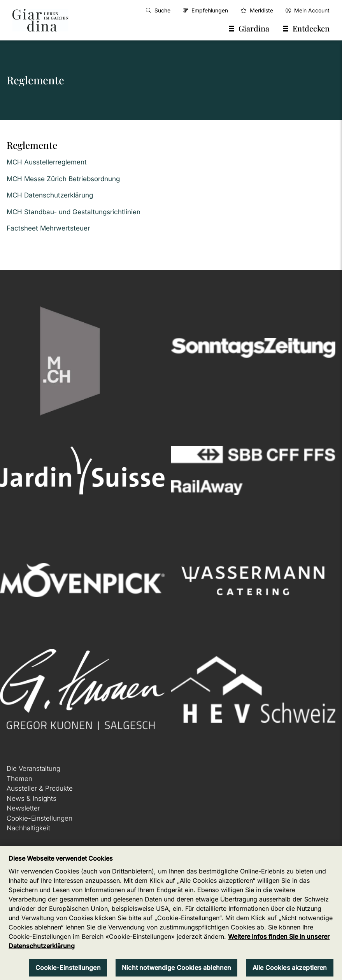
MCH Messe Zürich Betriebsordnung (63, 179)
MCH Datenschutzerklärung (50, 195)
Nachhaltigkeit (28, 828)
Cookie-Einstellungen (39, 818)
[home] (40, 20)
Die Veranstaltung (33, 769)
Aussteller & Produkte (40, 788)
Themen (19, 779)
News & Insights (32, 798)
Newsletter (23, 808)
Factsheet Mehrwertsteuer (48, 228)
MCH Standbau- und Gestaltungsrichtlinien (74, 212)
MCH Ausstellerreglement (47, 162)
